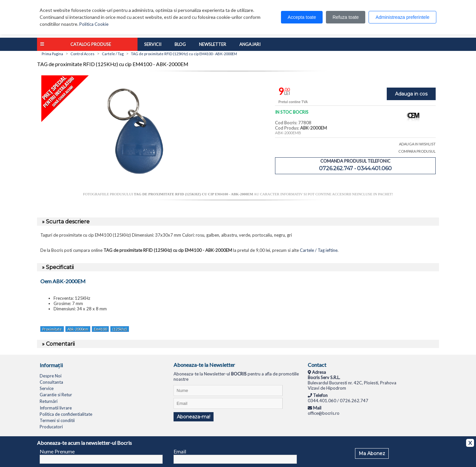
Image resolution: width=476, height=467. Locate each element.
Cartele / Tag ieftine (319, 250)
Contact (317, 365)
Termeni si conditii (57, 420)
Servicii (153, 44)
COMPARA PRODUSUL (417, 151)
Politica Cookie (94, 24)
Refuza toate (346, 17)
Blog (180, 44)
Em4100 (100, 329)
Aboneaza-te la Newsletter (204, 365)
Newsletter (213, 44)
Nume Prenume (57, 451)
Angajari (250, 44)
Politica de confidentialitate (66, 414)
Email (180, 451)
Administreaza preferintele (402, 17)
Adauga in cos (411, 94)
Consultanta (51, 382)
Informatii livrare (56, 408)
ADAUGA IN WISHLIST (417, 144)
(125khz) (120, 329)
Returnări (49, 401)
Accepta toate (302, 17)
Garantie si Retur (56, 395)
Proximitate (52, 329)
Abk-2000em (78, 329)
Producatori (51, 427)
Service (47, 388)
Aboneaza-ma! (194, 417)
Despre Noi (51, 376)
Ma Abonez (372, 453)
